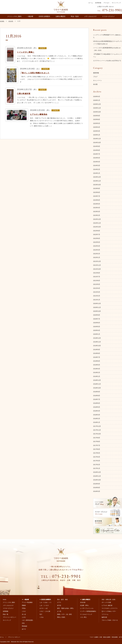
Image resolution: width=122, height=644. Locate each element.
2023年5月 (97, 204)
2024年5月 (97, 158)
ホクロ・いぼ (43, 608)
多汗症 (59, 605)
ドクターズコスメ (108, 16)
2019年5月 (97, 365)
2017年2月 (97, 465)
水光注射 (83, 602)
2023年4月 (97, 208)
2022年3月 (97, 250)
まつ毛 (59, 611)
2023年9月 (97, 188)
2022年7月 (97, 234)
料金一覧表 (75, 16)
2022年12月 (97, 219)
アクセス (107, 3)
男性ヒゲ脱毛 (61, 617)
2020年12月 (97, 303)
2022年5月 (97, 242)
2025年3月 (97, 131)
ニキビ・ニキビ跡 (45, 611)
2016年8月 (97, 488)
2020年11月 (97, 307)
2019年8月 (97, 353)
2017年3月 (97, 461)
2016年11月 (97, 476)
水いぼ (24, 614)
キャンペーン (97, 80)
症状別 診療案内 (44, 16)
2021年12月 (97, 261)
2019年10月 (97, 346)
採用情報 (98, 3)
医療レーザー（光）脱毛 (64, 614)
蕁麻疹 (24, 605)
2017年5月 (97, 453)
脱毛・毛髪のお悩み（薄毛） (66, 608)
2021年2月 (97, 296)
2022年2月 (97, 254)
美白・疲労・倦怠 (62, 600)
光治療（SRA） (85, 605)
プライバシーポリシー (10, 617)
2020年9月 (97, 315)
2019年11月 (97, 342)
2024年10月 (97, 143)
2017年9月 (97, 438)
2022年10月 (97, 227)
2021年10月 (97, 269)
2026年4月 (97, 96)
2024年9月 (97, 146)
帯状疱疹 (25, 626)
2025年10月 (97, 112)
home (5, 600)
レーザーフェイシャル (87, 608)
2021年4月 (97, 288)
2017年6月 (97, 449)
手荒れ (24, 608)
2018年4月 (97, 411)
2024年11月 (97, 139)
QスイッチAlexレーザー (109, 611)
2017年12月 (97, 426)
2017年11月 (97, 430)
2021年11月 (97, 265)
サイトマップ (116, 3)
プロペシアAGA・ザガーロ (110, 620)
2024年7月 (97, 154)
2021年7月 (97, 277)
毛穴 (41, 614)
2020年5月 (97, 327)
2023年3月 (97, 212)
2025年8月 (97, 119)
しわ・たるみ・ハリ (45, 602)
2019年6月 (97, 361)
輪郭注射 (104, 617)
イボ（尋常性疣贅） (28, 620)
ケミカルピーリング (86, 614)
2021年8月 (97, 273)
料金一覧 (6, 614)
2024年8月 (97, 150)
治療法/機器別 (60, 16)
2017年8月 (97, 442)
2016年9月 (97, 484)
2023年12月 (97, 177)
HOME (2, 21)
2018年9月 (97, 392)
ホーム (91, 3)
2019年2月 (97, 372)
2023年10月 (97, 185)
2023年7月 (97, 196)
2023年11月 (97, 181)
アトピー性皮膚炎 (27, 602)
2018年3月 (97, 415)
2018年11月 (97, 384)
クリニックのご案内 (14, 16)
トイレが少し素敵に (26, 52)
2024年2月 (97, 169)
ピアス (59, 602)
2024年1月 (97, 173)
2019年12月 (97, 338)
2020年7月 (97, 319)
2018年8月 (97, 396)
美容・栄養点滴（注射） (109, 600)
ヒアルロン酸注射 (107, 605)
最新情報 (96, 73)
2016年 (11, 21)
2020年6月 (97, 323)
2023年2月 (97, 215)
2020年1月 (97, 334)
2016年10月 (97, 480)
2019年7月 (97, 357)
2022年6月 (97, 238)
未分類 (95, 84)
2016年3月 (97, 491)
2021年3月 (97, 292)
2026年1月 (97, 100)
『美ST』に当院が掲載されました (35, 73)
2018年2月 (97, 419)
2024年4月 (97, 162)
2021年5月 (97, 284)
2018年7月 (97, 399)
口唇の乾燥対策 (24, 94)
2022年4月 (97, 246)
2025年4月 (97, 127)
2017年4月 (97, 457)
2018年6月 (97, 403)
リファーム (105, 614)
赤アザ (24, 629)
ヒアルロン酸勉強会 (39, 114)
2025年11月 (97, 108)
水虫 (23, 623)
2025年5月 (97, 123)
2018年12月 (97, 380)
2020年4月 (97, 330)
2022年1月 (97, 257)
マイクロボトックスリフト (110, 608)
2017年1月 (97, 468)
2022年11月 (97, 223)
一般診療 (30, 16)
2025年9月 (97, 116)
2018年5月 (97, 407)
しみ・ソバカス (44, 605)
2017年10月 (97, 434)
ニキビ (24, 611)
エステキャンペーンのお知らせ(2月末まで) (107, 61)
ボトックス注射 (106, 602)
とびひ (24, 617)
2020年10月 (97, 311)
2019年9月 (97, 350)
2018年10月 (97, 388)
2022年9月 (97, 231)
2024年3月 (97, 165)
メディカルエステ (90, 16)
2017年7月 (97, 445)
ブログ (95, 77)
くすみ (41, 617)
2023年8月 (97, 192)
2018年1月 (97, 422)
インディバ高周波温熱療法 (88, 611)
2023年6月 (97, 200)
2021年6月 (97, 281)
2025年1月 (97, 135)
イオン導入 (83, 617)
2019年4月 (97, 369)
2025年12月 (97, 104)
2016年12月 (97, 472)
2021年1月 (97, 300)
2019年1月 (97, 376)
